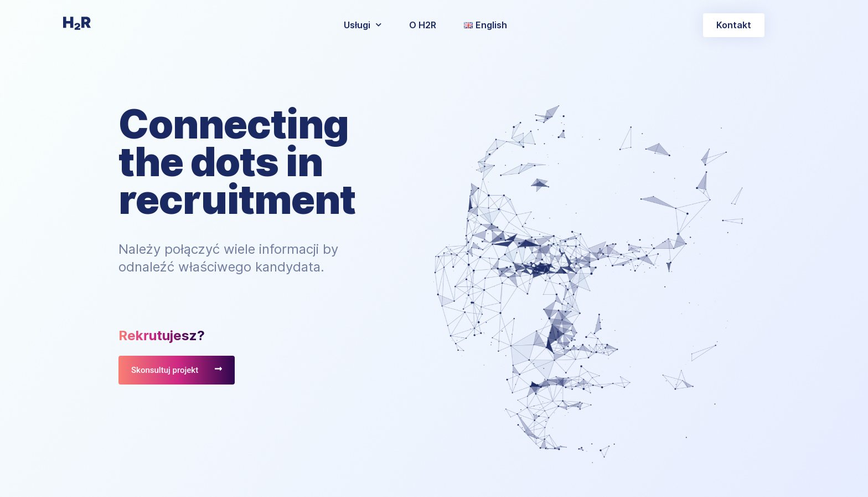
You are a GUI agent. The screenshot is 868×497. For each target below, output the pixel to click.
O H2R (423, 25)
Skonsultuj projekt (165, 370)
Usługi (363, 25)
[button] (734, 25)
